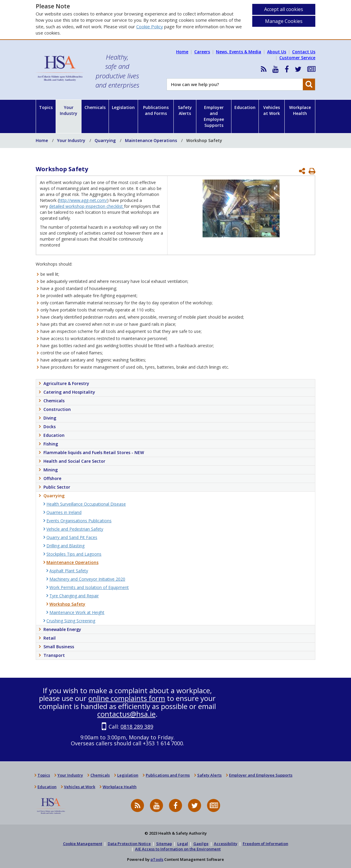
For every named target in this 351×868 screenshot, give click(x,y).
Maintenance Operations (151, 140)
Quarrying (105, 140)
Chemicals (95, 107)
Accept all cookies (284, 9)
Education (245, 107)
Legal (183, 844)
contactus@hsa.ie (126, 714)
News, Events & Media (239, 52)
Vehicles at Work (272, 110)
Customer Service (297, 58)
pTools (157, 859)
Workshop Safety (204, 140)
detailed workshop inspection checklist (87, 206)
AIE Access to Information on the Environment (178, 849)
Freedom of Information (265, 844)
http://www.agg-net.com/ (83, 200)
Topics (46, 107)
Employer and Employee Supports (214, 116)
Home (182, 52)
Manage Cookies (284, 21)
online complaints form (127, 698)
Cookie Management (83, 844)
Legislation (123, 107)
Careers (202, 52)
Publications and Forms (156, 110)
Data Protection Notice (129, 844)
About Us (277, 52)
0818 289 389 (137, 727)
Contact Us (304, 52)
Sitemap (164, 844)
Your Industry (69, 110)
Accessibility (226, 844)
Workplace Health (300, 110)
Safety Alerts (185, 110)
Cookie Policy (150, 27)
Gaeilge (201, 844)
